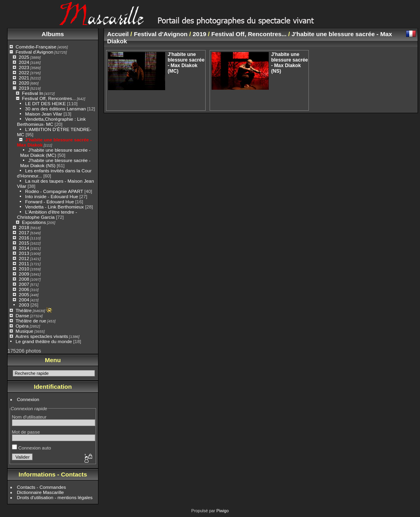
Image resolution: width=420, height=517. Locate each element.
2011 (24, 263)
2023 (24, 67)
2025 (24, 57)
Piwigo (223, 511)
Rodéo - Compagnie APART (54, 191)
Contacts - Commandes (42, 487)
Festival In (33, 93)
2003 (24, 305)
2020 (24, 83)
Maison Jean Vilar (43, 114)
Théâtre (24, 310)
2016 (24, 238)
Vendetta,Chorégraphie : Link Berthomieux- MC (51, 122)
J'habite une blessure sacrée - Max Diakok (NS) (290, 63)
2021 (24, 78)
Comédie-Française (36, 47)
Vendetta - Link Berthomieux (54, 207)
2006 (24, 289)
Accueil (118, 34)
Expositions (34, 222)
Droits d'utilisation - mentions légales (55, 497)
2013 (24, 253)
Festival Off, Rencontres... (49, 98)
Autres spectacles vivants (42, 336)
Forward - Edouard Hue (50, 202)
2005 (24, 294)
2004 (24, 300)
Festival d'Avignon (34, 52)
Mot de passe (26, 432)
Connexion (28, 399)
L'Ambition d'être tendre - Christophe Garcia (47, 214)
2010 (24, 269)
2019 (24, 88)
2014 (24, 248)
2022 (24, 72)
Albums (53, 34)
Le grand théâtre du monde (44, 341)
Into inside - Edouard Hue (51, 196)
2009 (24, 274)
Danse (22, 315)
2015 (24, 243)
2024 (24, 62)
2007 (24, 284)
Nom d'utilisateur (29, 417)
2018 (24, 227)
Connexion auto (32, 448)
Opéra (22, 326)
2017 (24, 232)
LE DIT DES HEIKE (45, 103)
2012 (24, 258)
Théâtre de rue (31, 321)
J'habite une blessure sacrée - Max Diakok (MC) (55, 152)
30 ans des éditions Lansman (55, 109)
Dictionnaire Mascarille (40, 492)
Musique (24, 331)
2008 (24, 279)
